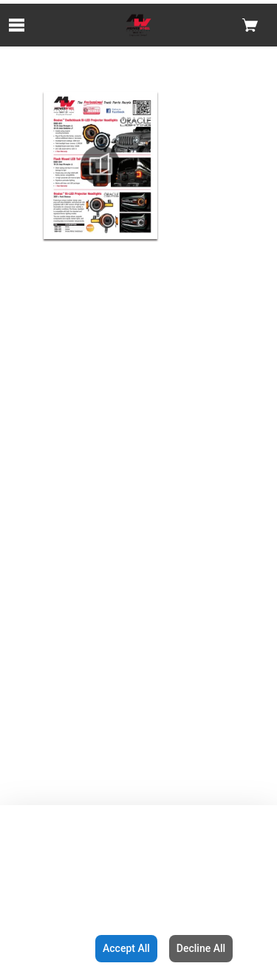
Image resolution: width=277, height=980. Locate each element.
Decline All (201, 948)
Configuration (45, 948)
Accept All (126, 948)
